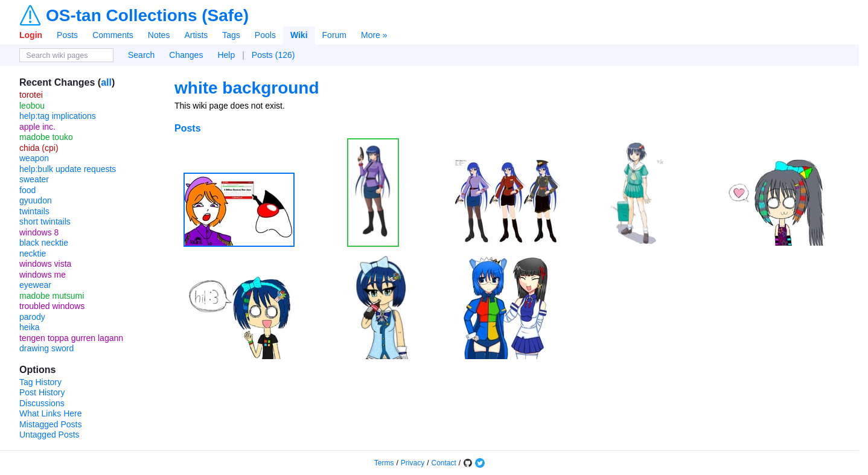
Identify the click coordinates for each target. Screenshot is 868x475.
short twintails (45, 222)
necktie (33, 253)
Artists (196, 35)
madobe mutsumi (52, 296)
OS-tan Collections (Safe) (147, 16)
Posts (67, 35)
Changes (186, 55)
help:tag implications (58, 116)
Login (31, 35)
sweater (34, 179)
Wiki (299, 35)
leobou (32, 106)
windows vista (45, 264)
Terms (384, 463)
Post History (42, 392)
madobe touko (46, 137)
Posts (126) (273, 55)
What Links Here (50, 413)
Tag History (40, 382)
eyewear (35, 285)
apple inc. (37, 127)
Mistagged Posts (51, 424)
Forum (334, 35)
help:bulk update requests (68, 169)
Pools (265, 35)
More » (374, 35)
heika (29, 327)
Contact (444, 463)
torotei (31, 95)
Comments (113, 35)
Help (226, 55)
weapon (34, 158)
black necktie (44, 243)
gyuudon (36, 200)
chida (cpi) (39, 148)
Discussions (42, 403)
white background (247, 88)
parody (32, 317)
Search (141, 55)
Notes (159, 35)
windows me (43, 275)
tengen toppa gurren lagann (71, 338)
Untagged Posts (49, 435)
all (106, 82)
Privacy (413, 463)
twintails (34, 211)
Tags (231, 35)
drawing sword (46, 348)
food (27, 190)
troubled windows (52, 306)
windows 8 (39, 232)
